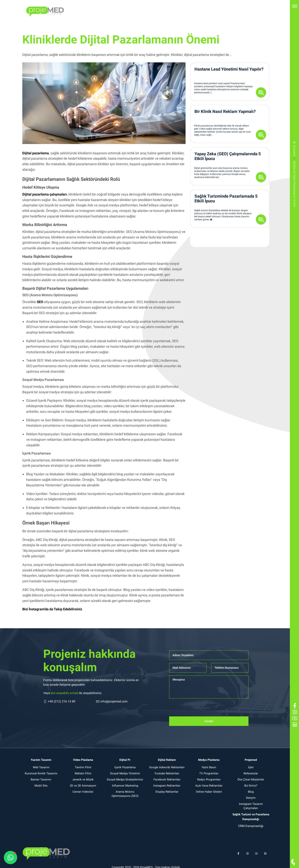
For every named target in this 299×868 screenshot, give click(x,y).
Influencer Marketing (125, 786)
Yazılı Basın (209, 767)
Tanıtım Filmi (83, 767)
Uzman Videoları (83, 792)
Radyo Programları (209, 780)
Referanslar (251, 773)
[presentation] (198, 709)
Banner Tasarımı (41, 780)
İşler (251, 767)
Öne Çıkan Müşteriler (251, 780)
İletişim (251, 798)
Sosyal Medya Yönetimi (125, 773)
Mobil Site (41, 786)
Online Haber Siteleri (209, 792)
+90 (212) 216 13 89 (59, 701)
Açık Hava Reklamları (209, 786)
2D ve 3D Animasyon (83, 786)
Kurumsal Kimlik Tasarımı (41, 773)
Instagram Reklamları (167, 786)
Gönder (209, 721)
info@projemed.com (112, 701)
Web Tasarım (41, 767)
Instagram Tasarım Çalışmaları (251, 806)
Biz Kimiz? (251, 786)
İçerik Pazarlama (125, 767)
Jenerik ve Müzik (83, 780)
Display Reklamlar (167, 792)
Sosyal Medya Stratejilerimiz (125, 780)
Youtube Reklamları (167, 773)
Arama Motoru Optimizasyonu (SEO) (125, 794)
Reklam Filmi (83, 773)
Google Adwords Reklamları (167, 767)
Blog (251, 792)
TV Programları (209, 773)
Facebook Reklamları (167, 780)
